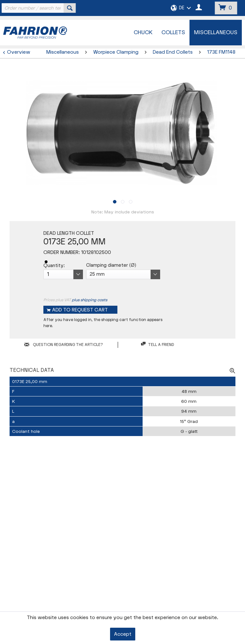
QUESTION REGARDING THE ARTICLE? (63, 345)
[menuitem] (38, 8)
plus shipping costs (89, 300)
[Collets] (173, 33)
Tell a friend (157, 345)
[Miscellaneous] (216, 33)
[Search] (70, 8)
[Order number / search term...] (38, 8)
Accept (123, 634)
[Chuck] (143, 33)
